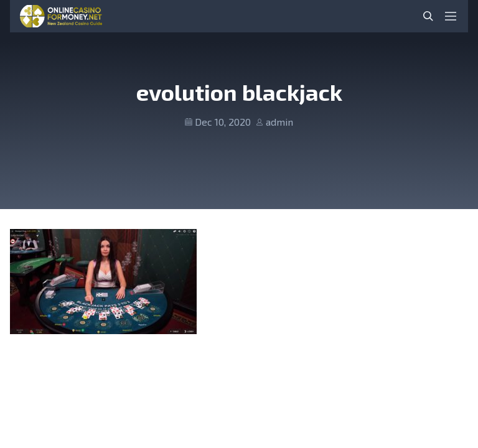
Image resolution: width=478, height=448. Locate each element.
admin (279, 122)
